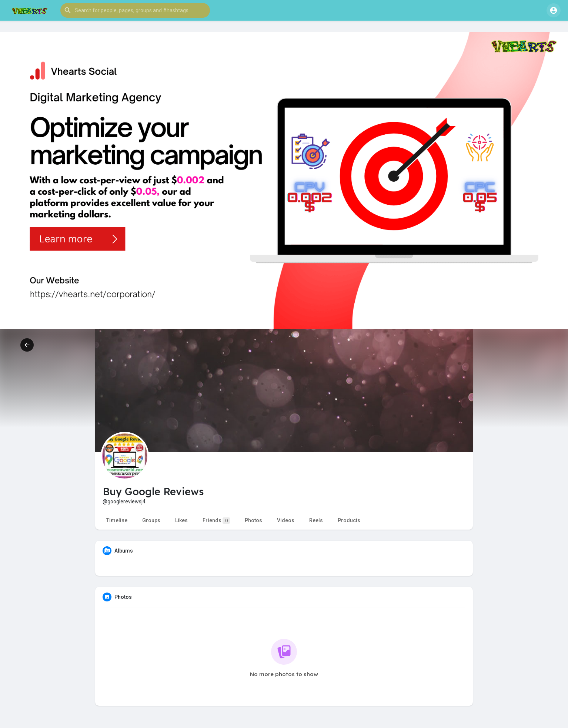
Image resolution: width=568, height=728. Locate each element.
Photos (253, 520)
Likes (181, 520)
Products (349, 520)
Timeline (117, 520)
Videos (286, 520)
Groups (151, 520)
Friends (216, 521)
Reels (316, 520)
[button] (135, 10)
